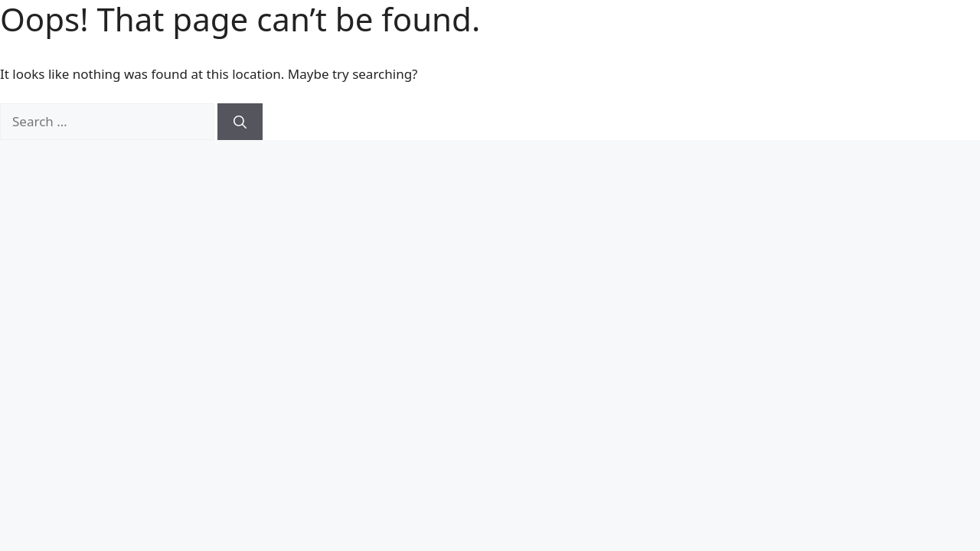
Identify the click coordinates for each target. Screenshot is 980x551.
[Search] (240, 122)
